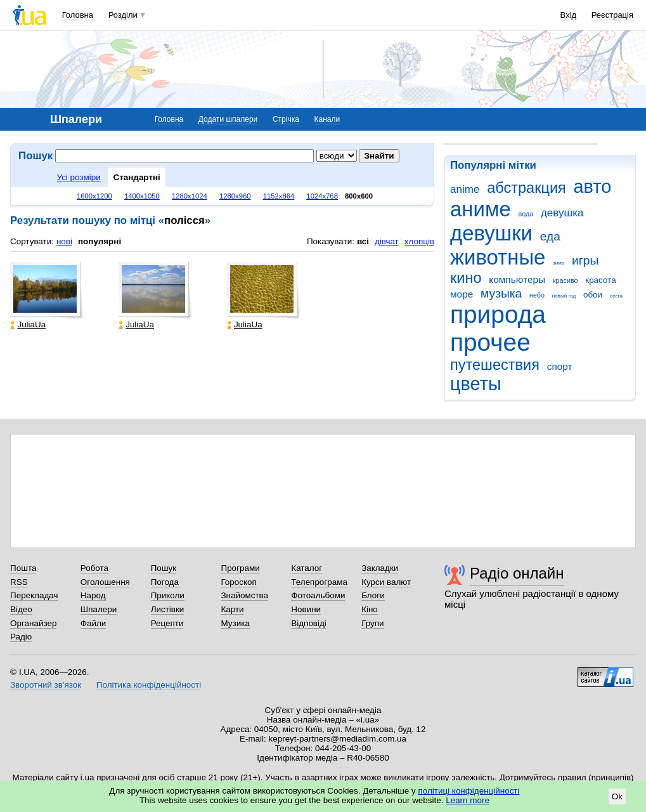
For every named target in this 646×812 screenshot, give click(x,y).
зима (559, 263)
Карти (232, 609)
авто (593, 187)
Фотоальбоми (318, 595)
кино (466, 278)
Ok (617, 796)
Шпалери (99, 609)
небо (537, 295)
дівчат (387, 241)
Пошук (164, 568)
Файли (94, 623)
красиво (565, 280)
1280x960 (235, 196)
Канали (327, 119)
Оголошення (105, 582)
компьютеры (517, 279)
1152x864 (279, 196)
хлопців (419, 241)
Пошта (23, 568)
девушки (491, 233)
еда (550, 236)
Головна (78, 15)
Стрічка (286, 119)
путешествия (495, 365)
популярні (100, 241)
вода (526, 214)
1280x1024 (190, 196)
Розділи (123, 15)
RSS (19, 582)
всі (363, 241)
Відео (21, 609)
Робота (94, 568)
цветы (476, 384)
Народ (93, 595)
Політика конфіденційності (149, 685)
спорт (560, 366)
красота (600, 280)
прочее (490, 342)
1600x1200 (94, 196)
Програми (240, 568)
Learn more (468, 800)
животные (498, 257)
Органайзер (33, 623)
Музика (235, 623)
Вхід (569, 15)
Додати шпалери (228, 119)
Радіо (21, 637)
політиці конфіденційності (469, 791)
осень (617, 296)
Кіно (370, 609)
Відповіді (309, 623)
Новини (306, 609)
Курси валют (386, 582)
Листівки (168, 609)
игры (585, 260)
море (462, 294)
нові (64, 241)
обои (593, 295)
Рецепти (167, 623)
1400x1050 (142, 196)
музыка (501, 293)
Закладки (380, 568)
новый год (564, 296)
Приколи (168, 595)
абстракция (526, 188)
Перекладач (34, 595)
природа (498, 314)
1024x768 (322, 196)
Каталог (307, 568)
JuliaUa (28, 324)
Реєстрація (612, 15)
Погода (165, 582)
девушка (562, 213)
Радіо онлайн (517, 573)
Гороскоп (238, 582)
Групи (372, 623)
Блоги (373, 595)
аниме (481, 209)
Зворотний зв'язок (46, 685)
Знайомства (244, 595)
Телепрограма (319, 582)
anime (465, 189)
